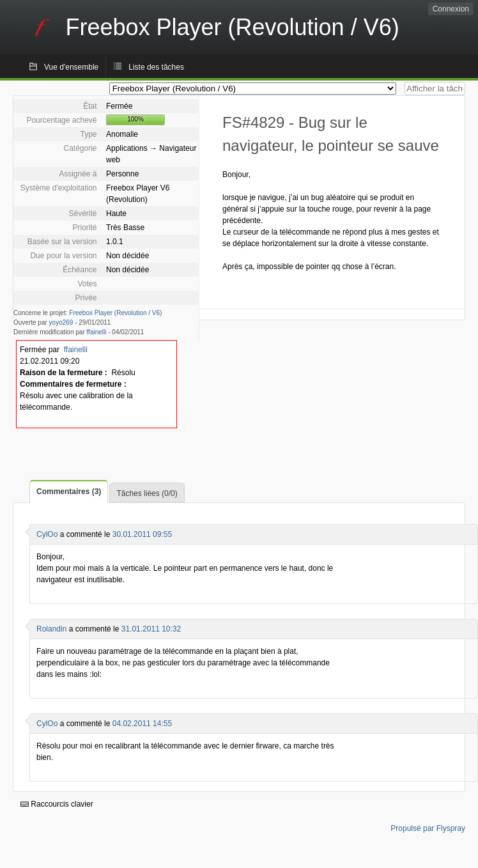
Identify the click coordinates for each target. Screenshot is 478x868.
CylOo (47, 534)
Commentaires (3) (69, 492)
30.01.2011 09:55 (142, 534)
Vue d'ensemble (71, 67)
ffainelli (97, 332)
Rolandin (51, 629)
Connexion (451, 9)
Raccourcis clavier (57, 804)
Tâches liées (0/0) (147, 493)
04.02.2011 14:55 (142, 724)
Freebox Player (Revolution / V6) (115, 313)
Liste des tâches (156, 67)
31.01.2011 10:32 (151, 629)
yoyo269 (61, 322)
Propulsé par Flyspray (428, 828)
